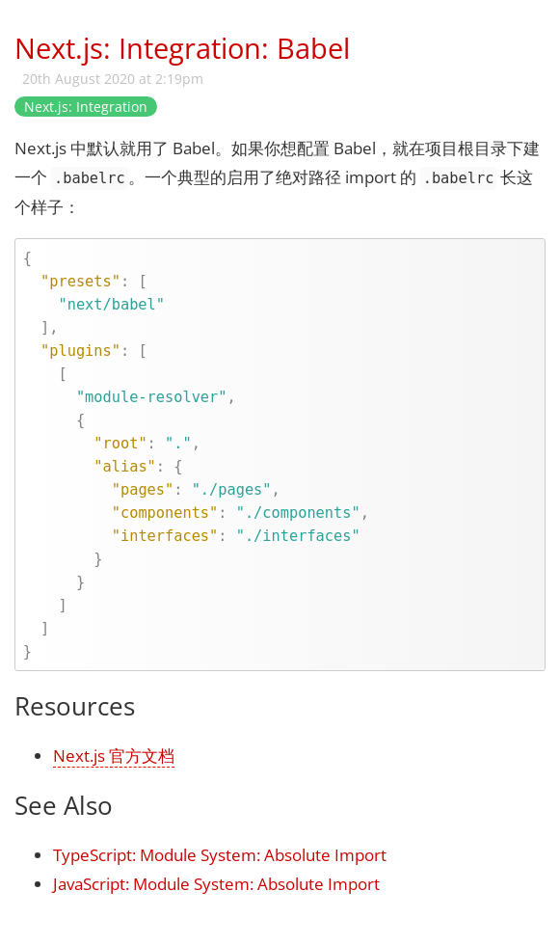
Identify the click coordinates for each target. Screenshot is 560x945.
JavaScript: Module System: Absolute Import (216, 884)
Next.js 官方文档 (114, 756)
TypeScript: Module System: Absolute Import (220, 855)
